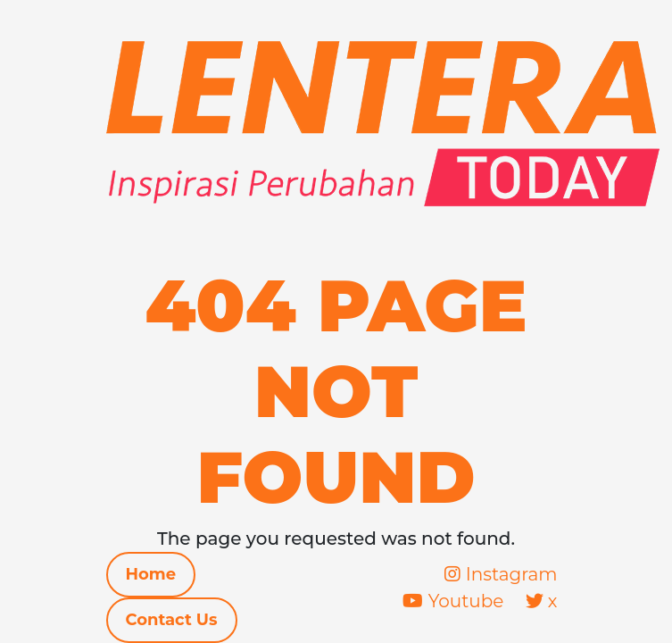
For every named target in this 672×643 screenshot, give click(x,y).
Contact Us (172, 620)
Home (151, 574)
